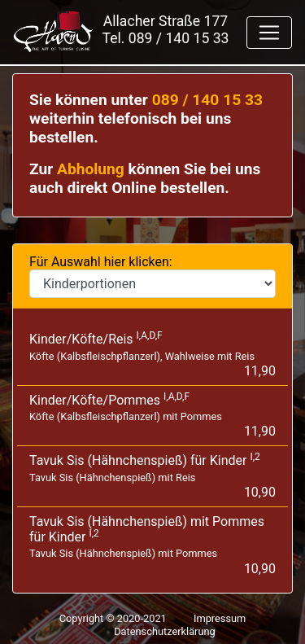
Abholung (91, 169)
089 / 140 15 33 (179, 38)
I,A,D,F (150, 335)
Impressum (220, 618)
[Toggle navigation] (269, 33)
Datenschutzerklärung (165, 631)
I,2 (255, 457)
